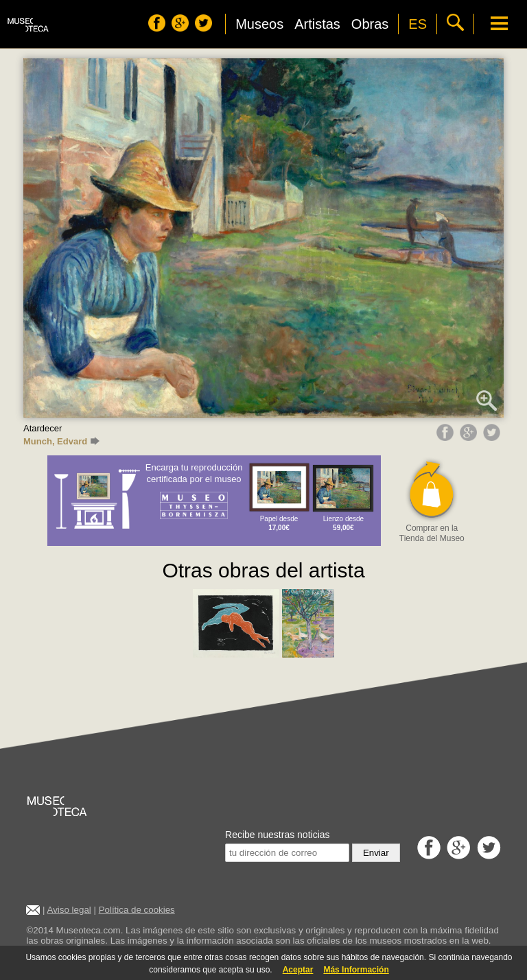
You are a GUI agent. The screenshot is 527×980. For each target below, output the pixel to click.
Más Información (356, 970)
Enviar (376, 853)
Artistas (317, 24)
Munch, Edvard (61, 441)
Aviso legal (69, 910)
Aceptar (298, 970)
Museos (259, 24)
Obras (370, 24)
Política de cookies (137, 910)
